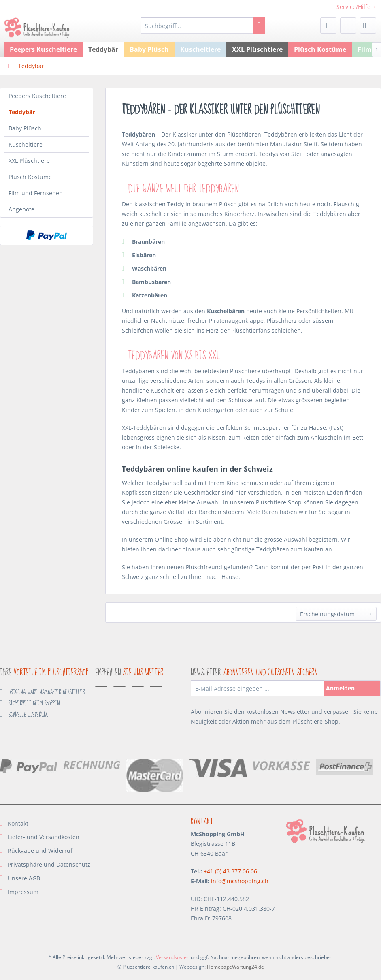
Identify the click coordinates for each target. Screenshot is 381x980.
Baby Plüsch (25, 128)
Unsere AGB (24, 878)
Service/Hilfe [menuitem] (352, 7)
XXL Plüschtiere (29, 161)
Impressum (23, 892)
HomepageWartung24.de (235, 967)
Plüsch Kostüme (30, 177)
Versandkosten (173, 957)
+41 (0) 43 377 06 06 (230, 871)
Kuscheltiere (26, 144)
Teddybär (22, 112)
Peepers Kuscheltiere (37, 96)
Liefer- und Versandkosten (44, 837)
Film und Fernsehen (36, 193)
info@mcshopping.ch (240, 881)
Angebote (21, 209)
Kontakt (18, 823)
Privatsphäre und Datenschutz (49, 864)
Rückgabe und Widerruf (40, 851)
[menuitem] (203, 26)
